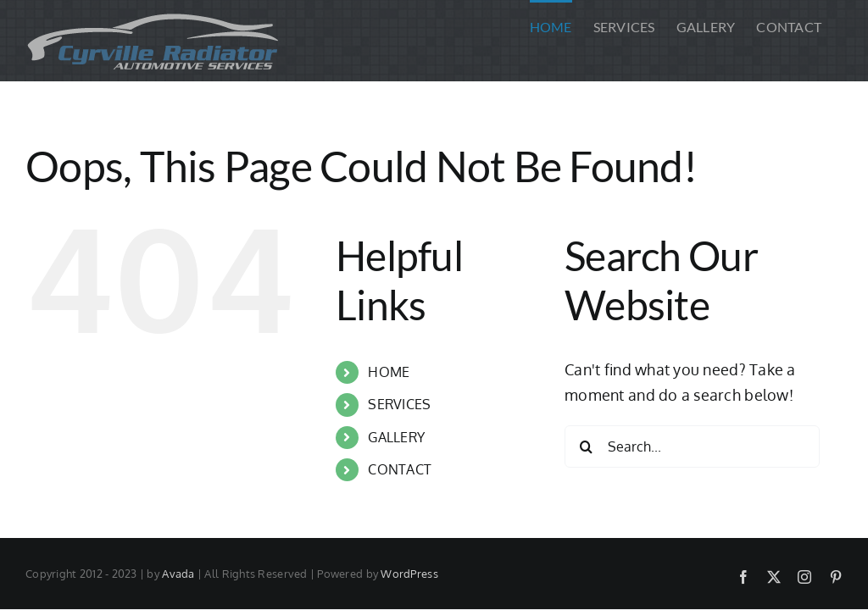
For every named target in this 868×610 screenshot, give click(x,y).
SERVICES (399, 404)
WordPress (409, 574)
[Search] (586, 446)
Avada (178, 574)
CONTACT (400, 469)
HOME (389, 372)
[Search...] (692, 446)
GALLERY (396, 437)
